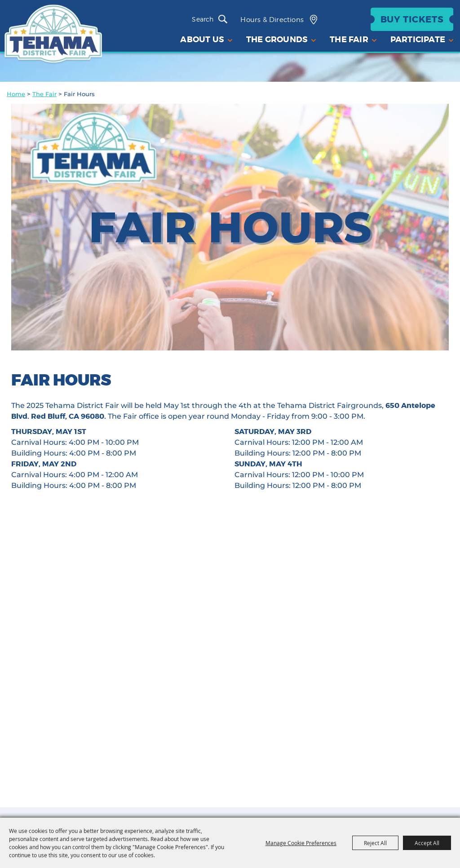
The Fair (44, 94)
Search (225, 19)
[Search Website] (205, 19)
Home (16, 94)
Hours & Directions (272, 20)
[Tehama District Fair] (53, 35)
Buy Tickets (412, 19)
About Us (202, 40)
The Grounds (277, 40)
